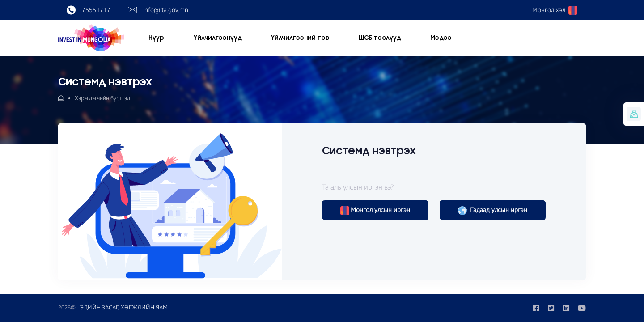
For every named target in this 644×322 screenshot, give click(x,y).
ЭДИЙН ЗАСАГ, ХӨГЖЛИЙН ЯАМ (124, 308)
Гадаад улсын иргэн (493, 211)
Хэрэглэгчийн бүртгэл (102, 98)
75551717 (89, 10)
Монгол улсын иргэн (375, 211)
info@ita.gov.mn (158, 10)
